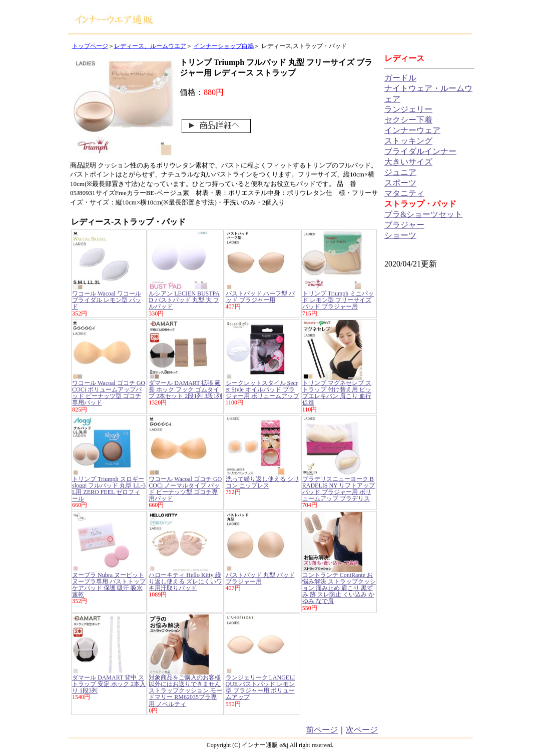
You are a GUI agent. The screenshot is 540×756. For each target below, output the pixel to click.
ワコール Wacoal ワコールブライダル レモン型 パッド (107, 300)
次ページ (362, 730)
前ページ (322, 730)
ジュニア (400, 172)
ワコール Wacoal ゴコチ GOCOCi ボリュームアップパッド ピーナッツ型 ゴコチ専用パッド (109, 393)
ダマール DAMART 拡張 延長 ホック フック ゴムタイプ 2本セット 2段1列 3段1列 (185, 389)
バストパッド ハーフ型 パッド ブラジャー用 (260, 297)
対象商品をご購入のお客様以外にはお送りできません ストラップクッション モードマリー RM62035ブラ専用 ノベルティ (185, 691)
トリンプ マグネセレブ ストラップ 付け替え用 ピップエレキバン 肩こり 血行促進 (337, 393)
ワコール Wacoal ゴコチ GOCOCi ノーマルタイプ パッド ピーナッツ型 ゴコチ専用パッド (185, 489)
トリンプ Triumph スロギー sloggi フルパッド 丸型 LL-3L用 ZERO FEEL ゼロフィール (109, 489)
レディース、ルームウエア (150, 46)
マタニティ (404, 193)
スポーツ (400, 183)
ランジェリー (408, 109)
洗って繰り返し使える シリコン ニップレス (262, 482)
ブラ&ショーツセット (423, 214)
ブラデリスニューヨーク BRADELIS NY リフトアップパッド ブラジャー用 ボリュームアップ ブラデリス (339, 489)
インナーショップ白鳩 (224, 46)
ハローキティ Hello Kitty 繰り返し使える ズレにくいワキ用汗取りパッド (185, 581)
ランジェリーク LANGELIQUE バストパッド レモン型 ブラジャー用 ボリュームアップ (260, 687)
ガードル (400, 78)
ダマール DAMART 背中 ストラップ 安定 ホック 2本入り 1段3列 (109, 684)
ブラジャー (404, 225)
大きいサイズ (408, 162)
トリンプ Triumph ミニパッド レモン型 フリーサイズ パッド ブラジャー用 (338, 300)
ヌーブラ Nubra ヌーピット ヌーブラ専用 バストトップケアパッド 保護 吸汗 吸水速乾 (109, 585)
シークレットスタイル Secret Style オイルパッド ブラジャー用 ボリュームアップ (262, 389)
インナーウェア (412, 130)
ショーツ (400, 235)
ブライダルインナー (420, 151)
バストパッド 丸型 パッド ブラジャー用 (260, 578)
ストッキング (408, 141)
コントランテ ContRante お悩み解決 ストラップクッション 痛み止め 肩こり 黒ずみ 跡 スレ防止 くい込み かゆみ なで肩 (339, 588)
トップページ (90, 46)
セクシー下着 (408, 120)
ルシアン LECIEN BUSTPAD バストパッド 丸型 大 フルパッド (184, 300)
